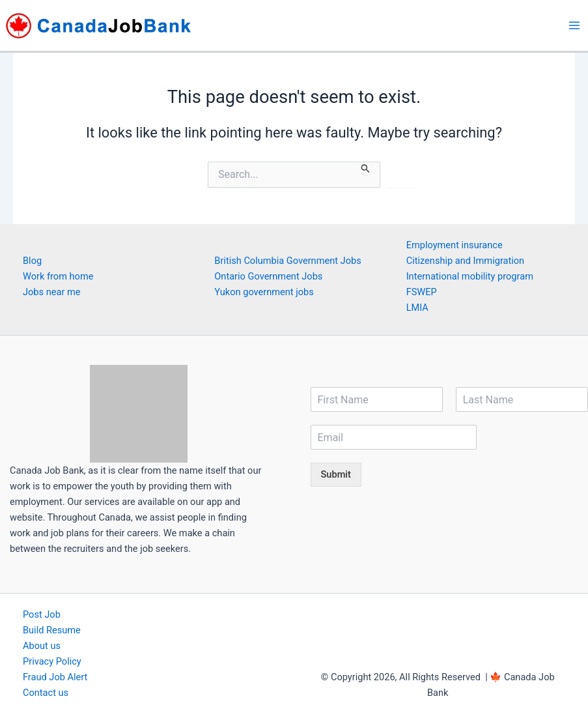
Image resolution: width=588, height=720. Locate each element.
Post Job (42, 614)
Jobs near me (51, 292)
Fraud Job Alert (55, 677)
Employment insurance (455, 245)
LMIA (417, 308)
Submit (336, 474)
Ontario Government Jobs (268, 276)
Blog (32, 261)
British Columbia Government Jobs (287, 261)
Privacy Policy (52, 661)
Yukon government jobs (264, 292)
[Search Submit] (366, 168)
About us (42, 646)
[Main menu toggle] (574, 25)
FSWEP (422, 292)
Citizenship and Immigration (466, 261)
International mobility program (470, 276)
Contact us (46, 693)
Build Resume (52, 630)
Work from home (58, 276)
